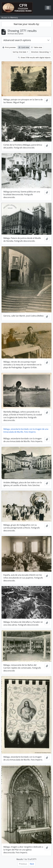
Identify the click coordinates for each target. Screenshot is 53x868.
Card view (24, 47)
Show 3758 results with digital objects (34, 58)
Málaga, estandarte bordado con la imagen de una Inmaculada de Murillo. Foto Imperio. (26, 430)
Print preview (9, 47)
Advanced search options (17, 40)
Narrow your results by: (26, 24)
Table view (37, 47)
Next (32, 864)
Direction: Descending (40, 52)
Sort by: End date (20, 52)
